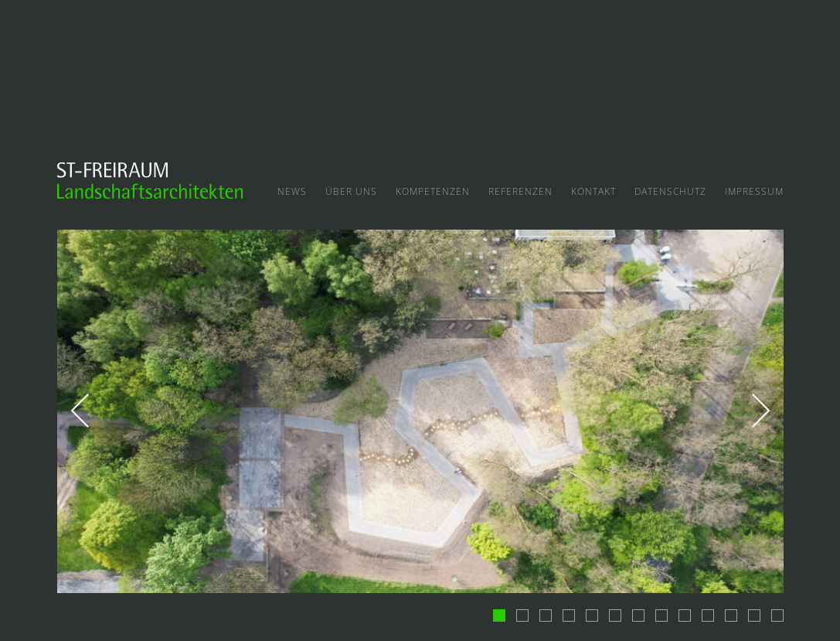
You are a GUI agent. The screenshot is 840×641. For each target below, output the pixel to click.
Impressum (754, 191)
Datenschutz (670, 191)
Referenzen (520, 191)
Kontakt (593, 191)
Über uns (351, 191)
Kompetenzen (433, 191)
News (292, 191)
